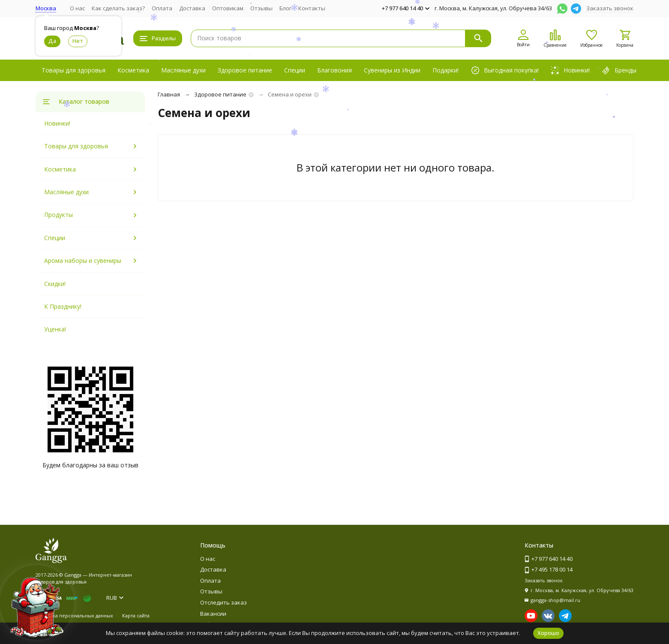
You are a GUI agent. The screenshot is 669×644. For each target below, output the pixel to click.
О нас (77, 8)
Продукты (58, 215)
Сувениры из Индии (392, 70)
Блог (285, 8)
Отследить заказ (223, 602)
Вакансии (213, 614)
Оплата (162, 8)
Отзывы (261, 8)
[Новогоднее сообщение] (37, 607)
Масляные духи (183, 70)
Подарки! (445, 70)
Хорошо (548, 633)
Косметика (133, 70)
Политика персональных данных (74, 615)
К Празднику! (63, 306)
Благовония (334, 70)
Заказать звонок (610, 8)
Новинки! (57, 123)
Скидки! (55, 284)
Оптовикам (228, 8)
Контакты (312, 8)
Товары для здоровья (73, 70)
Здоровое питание (245, 70)
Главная (169, 94)
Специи (295, 70)
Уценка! (55, 329)
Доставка (192, 8)
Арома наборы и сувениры (83, 260)
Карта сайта (136, 615)
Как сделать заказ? (118, 8)
